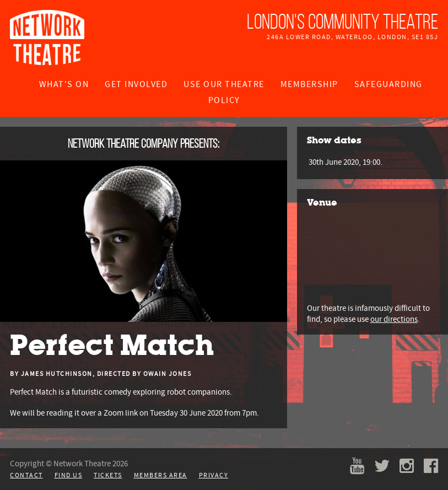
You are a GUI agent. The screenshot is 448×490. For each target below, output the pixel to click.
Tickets (108, 475)
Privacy (214, 475)
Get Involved (136, 84)
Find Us (69, 475)
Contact (26, 475)
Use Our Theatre (224, 84)
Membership (309, 84)
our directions (394, 319)
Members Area (161, 475)
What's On (64, 84)
